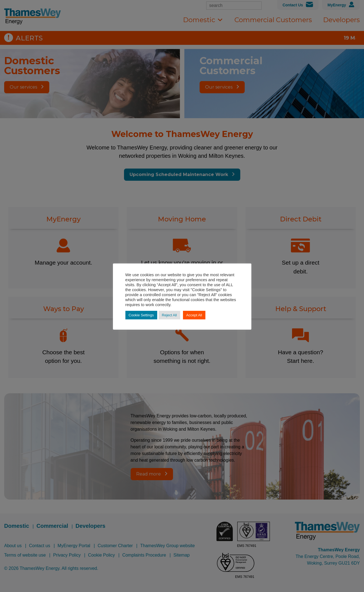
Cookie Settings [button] (141, 315)
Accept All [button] (194, 315)
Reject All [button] (169, 315)
